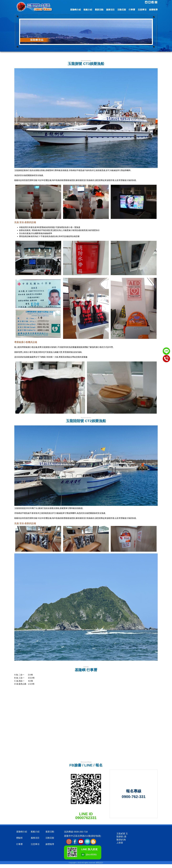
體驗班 (19, 838)
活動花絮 (122, 10)
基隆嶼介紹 (75, 10)
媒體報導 (153, 10)
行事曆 (132, 10)
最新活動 (99, 10)
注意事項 (142, 10)
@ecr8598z (84, 855)
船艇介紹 (88, 10)
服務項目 (110, 10)
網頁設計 (100, 863)
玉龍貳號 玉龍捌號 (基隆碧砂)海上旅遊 (122, 838)
